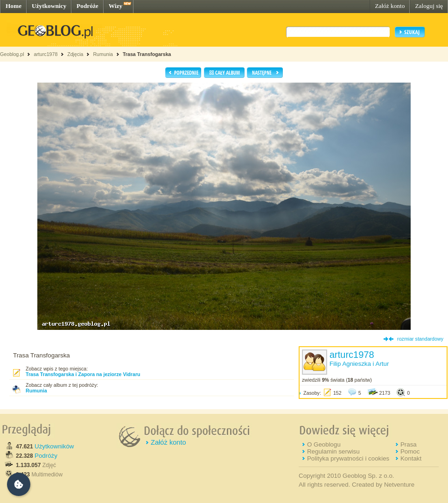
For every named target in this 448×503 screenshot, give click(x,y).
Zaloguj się (429, 6)
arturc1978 (45, 54)
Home (14, 6)
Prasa (409, 444)
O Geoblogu (324, 444)
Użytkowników (54, 446)
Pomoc (410, 451)
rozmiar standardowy (420, 339)
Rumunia (103, 54)
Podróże (87, 6)
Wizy (115, 6)
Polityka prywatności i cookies (348, 458)
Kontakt (411, 458)
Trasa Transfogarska (147, 54)
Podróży (46, 456)
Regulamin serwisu (333, 451)
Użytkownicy (49, 6)
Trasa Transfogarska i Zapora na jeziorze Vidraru (83, 374)
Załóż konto (390, 6)
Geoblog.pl (12, 54)
